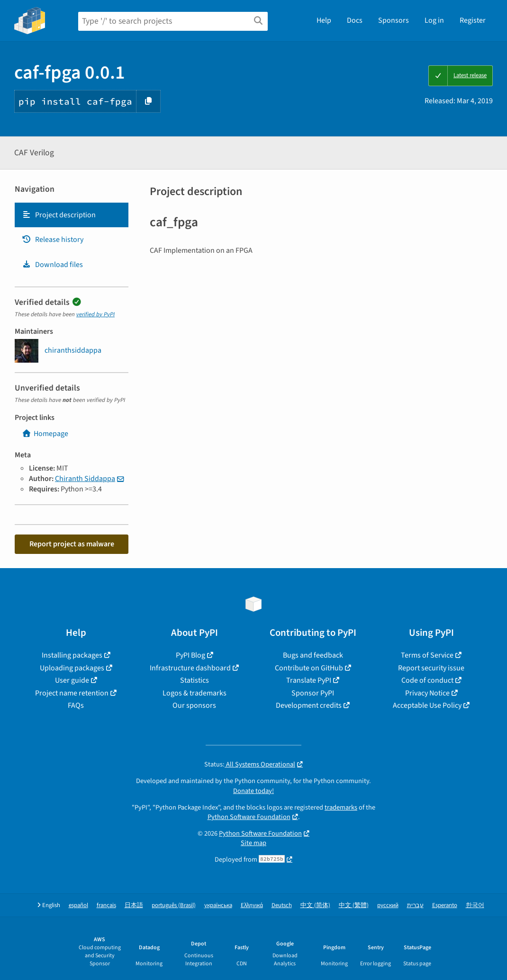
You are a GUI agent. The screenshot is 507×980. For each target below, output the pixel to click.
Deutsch (282, 905)
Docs (355, 20)
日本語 (134, 905)
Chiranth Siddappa (85, 479)
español (78, 905)
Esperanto (445, 905)
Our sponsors (194, 705)
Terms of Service (427, 655)
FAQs (76, 705)
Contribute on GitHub (309, 668)
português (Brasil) (174, 905)
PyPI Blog (190, 655)
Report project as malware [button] (72, 544)
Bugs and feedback (313, 655)
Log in (434, 20)
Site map (253, 843)
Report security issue (431, 668)
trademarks (341, 807)
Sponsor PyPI (313, 693)
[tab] (72, 215)
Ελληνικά (252, 905)
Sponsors (394, 20)
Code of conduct (427, 680)
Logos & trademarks (195, 693)
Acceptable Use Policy (427, 705)
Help (324, 20)
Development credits (309, 705)
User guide (72, 680)
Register (473, 20)
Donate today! (253, 791)
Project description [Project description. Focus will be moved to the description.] (59, 215)
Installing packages (72, 655)
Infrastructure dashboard (190, 668)
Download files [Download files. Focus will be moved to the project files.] (52, 265)
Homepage (45, 434)
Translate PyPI (309, 680)
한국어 (475, 905)
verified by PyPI (95, 314)
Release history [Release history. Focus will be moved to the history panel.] (53, 240)
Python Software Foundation (249, 817)
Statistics (195, 680)
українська (218, 905)
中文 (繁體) (354, 905)
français (106, 905)
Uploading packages (72, 668)
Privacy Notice (427, 693)
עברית (415, 905)
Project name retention (72, 693)
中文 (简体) (315, 905)
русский (388, 905)
